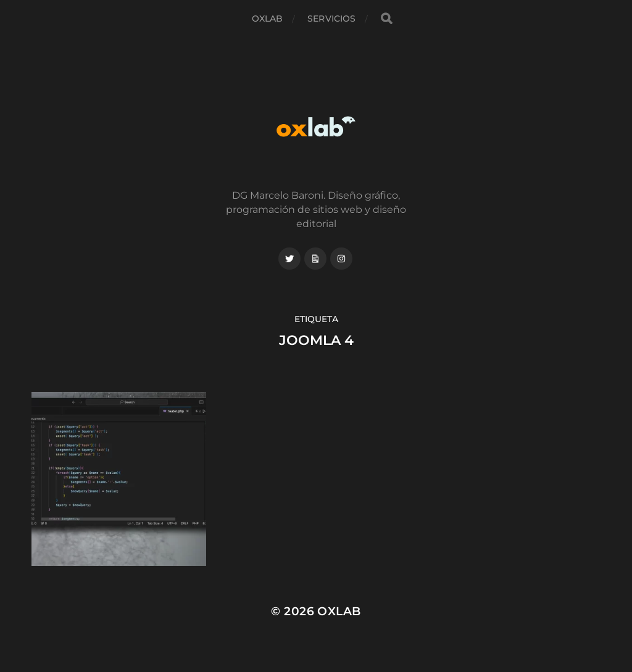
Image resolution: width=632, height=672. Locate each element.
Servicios (331, 19)
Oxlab (268, 19)
